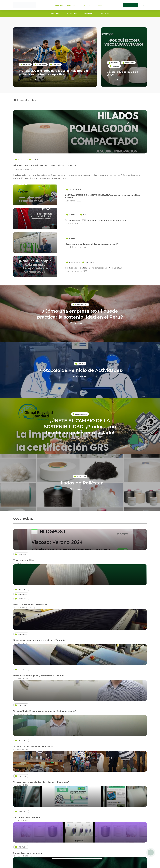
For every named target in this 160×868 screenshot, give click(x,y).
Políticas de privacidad (46, 853)
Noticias (55, 14)
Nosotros (58, 5)
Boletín (101, 5)
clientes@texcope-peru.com (81, 852)
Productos (73, 5)
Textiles (105, 14)
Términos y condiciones (22, 853)
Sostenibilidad (88, 14)
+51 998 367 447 (139, 852)
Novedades (89, 5)
